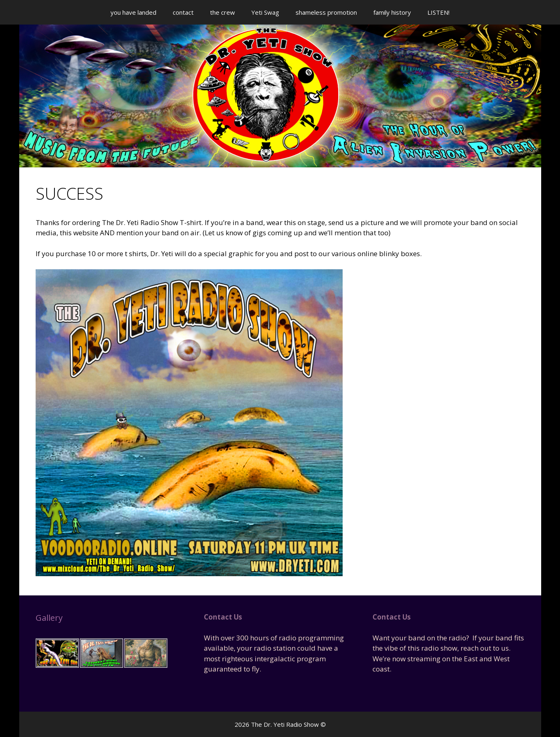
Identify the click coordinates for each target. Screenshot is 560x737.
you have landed (133, 12)
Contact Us (223, 617)
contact (183, 12)
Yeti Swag (265, 12)
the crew (222, 12)
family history (392, 12)
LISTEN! (438, 12)
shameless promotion (326, 12)
